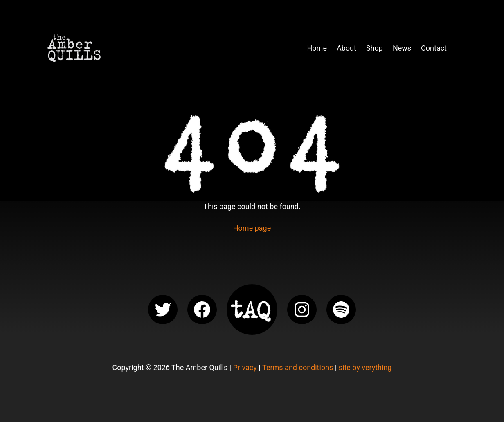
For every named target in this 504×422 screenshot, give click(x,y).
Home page (252, 228)
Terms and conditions (298, 367)
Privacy (245, 367)
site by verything (365, 367)
